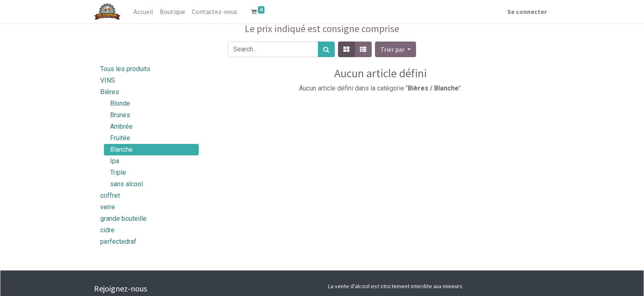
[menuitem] (143, 12)
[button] (396, 49)
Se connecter (527, 12)
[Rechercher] (326, 49)
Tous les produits (125, 69)
